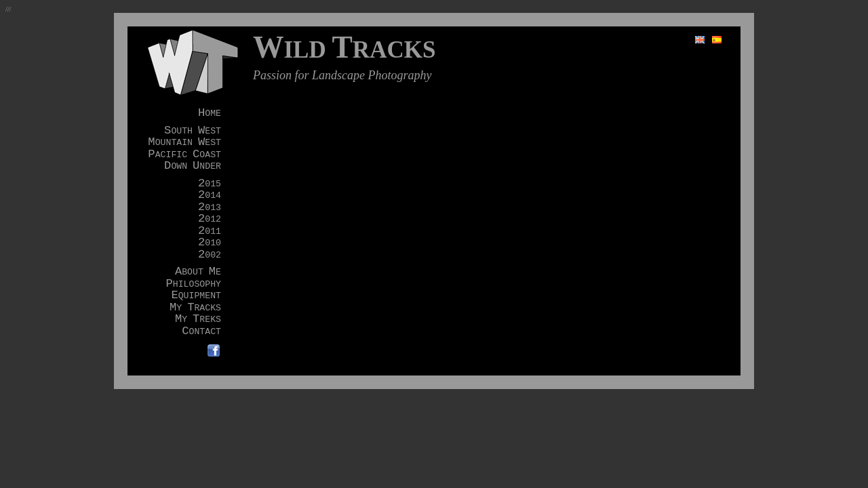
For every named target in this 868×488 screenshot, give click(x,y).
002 (210, 255)
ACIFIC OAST (184, 155)
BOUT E (198, 272)
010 (210, 243)
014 (210, 196)
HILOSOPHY (193, 284)
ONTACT (201, 332)
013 (210, 208)
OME (210, 114)
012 (210, 219)
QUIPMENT (196, 296)
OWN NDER (193, 166)
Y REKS (198, 320)
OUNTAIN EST (184, 143)
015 (210, 184)
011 (210, 231)
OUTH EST (193, 131)
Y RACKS (195, 308)
